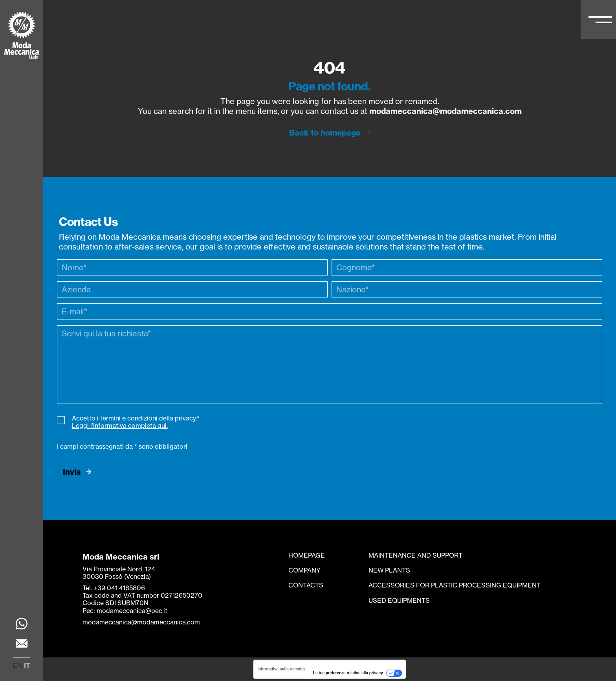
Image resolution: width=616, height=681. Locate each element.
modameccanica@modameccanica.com (445, 111)
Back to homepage (325, 133)
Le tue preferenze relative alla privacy (348, 673)
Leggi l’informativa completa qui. (120, 426)
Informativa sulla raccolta (281, 669)
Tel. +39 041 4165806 (114, 588)
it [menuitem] (27, 665)
